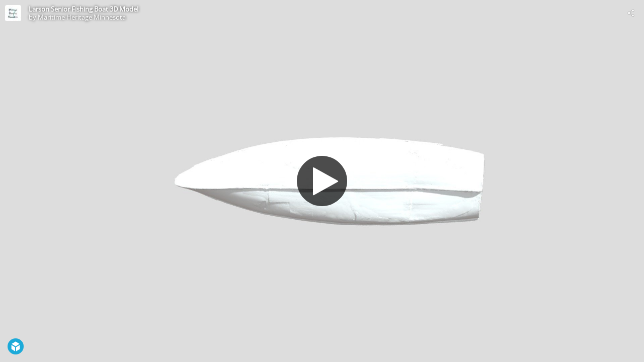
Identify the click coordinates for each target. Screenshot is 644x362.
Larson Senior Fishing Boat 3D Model (84, 9)
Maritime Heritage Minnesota (82, 17)
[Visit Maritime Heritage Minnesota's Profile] (13, 13)
